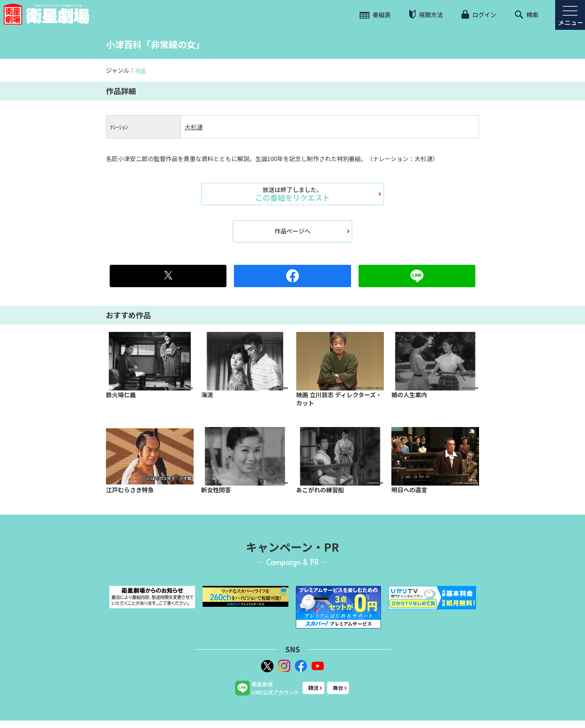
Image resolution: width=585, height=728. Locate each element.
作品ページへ (292, 231)
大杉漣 (194, 127)
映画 (141, 70)
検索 (527, 15)
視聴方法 (426, 14)
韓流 (313, 688)
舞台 (338, 688)
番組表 (375, 15)
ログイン (479, 15)
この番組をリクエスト (292, 194)
